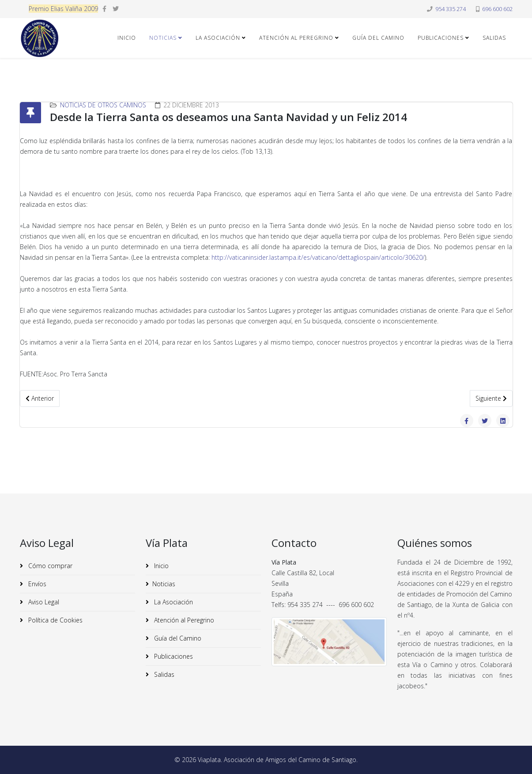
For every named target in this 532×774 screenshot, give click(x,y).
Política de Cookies (55, 620)
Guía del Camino (378, 38)
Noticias (163, 38)
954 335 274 (451, 9)
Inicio (127, 38)
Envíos (36, 584)
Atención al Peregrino (296, 38)
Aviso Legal (43, 602)
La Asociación (218, 38)
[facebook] (104, 9)
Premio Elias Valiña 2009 (63, 9)
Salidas (494, 38)
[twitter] (116, 9)
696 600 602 (497, 9)
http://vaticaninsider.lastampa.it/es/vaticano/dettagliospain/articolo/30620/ (318, 257)
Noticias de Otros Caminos (103, 105)
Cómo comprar (49, 566)
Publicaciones (441, 38)
